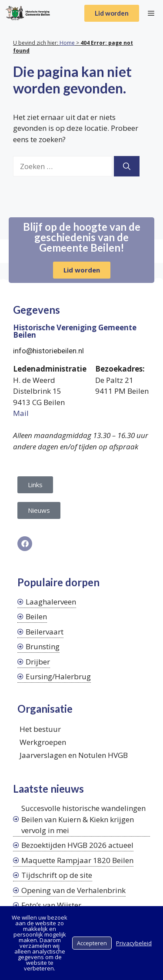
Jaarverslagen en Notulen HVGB (74, 755)
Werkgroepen (43, 742)
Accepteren (92, 943)
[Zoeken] (127, 166)
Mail (21, 413)
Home (67, 43)
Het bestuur (40, 729)
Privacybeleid (134, 943)
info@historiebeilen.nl (48, 351)
